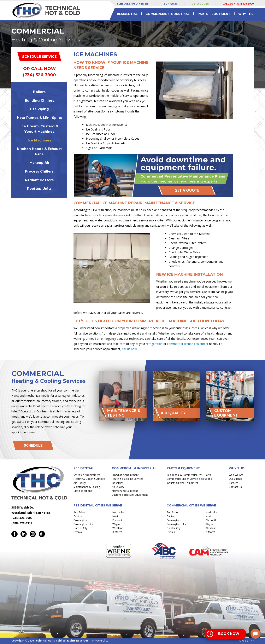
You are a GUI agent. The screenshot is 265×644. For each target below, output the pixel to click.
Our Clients (235, 479)
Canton (78, 516)
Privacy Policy (100, 641)
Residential (127, 14)
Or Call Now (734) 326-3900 (39, 72)
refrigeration (154, 344)
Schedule (33, 445)
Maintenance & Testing (87, 487)
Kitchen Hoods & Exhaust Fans (39, 152)
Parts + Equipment (214, 14)
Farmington (80, 520)
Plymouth (118, 520)
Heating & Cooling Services (89, 479)
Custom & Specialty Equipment (130, 495)
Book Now (229, 634)
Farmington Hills (83, 524)
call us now (129, 349)
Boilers (39, 92)
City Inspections (83, 491)
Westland (118, 528)
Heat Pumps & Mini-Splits (39, 118)
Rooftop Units (39, 189)
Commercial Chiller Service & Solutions (189, 479)
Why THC (246, 14)
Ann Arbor (80, 512)
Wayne (116, 524)
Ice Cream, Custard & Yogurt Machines (39, 129)
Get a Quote (200, 4)
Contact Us (235, 487)
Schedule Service (39, 57)
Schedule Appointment (133, 4)
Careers (233, 483)
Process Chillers (39, 171)
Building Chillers (39, 101)
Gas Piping (39, 109)
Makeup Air (39, 163)
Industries (118, 483)
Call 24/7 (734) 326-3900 (238, 4)
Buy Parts (171, 4)
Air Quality (80, 483)
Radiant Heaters (39, 180)
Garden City (80, 528)
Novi (115, 516)
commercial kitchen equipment (188, 344)
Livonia (78, 532)
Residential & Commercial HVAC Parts (189, 475)
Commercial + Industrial (168, 14)
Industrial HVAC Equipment (182, 483)
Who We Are (236, 475)
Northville (118, 512)
